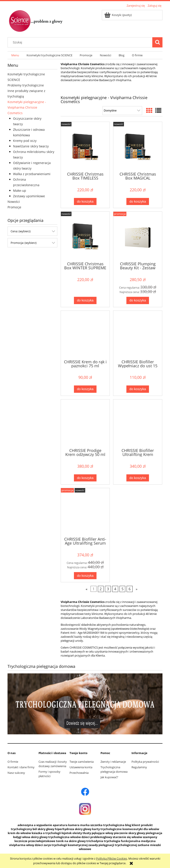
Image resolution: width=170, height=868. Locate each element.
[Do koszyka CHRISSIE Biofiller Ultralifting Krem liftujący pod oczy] (138, 478)
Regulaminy (139, 767)
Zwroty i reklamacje (113, 762)
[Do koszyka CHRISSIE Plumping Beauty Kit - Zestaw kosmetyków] (138, 300)
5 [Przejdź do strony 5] (123, 589)
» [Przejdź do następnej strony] (137, 589)
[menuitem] (15, 55)
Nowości (14, 202)
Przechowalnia (79, 773)
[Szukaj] (157, 42)
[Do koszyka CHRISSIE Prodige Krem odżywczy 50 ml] (85, 478)
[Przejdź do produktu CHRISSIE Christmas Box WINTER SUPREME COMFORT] (85, 236)
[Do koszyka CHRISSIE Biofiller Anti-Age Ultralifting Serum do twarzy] (85, 576)
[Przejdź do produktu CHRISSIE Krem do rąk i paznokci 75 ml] (85, 335)
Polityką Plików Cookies (112, 858)
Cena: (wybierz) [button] (21, 231)
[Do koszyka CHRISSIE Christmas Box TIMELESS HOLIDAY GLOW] (85, 202)
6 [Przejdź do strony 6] (130, 589)
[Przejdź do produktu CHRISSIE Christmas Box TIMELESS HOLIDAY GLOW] (85, 146)
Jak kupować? (109, 777)
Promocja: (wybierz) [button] (24, 243)
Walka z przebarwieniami (32, 174)
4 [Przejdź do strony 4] (115, 589)
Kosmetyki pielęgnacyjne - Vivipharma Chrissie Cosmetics (27, 107)
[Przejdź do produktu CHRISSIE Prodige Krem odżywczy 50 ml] (85, 423)
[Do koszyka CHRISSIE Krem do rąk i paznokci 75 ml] (85, 389)
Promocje (14, 207)
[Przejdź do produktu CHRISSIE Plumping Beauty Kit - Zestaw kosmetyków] (138, 236)
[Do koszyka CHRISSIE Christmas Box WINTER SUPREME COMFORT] (85, 300)
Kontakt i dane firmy (21, 767)
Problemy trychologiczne (26, 85)
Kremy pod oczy (25, 141)
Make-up (20, 191)
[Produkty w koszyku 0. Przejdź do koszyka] (118, 15)
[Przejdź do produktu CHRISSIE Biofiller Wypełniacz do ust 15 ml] (138, 335)
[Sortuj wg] (122, 111)
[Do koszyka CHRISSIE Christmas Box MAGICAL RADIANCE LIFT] (138, 202)
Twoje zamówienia (82, 762)
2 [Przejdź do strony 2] (101, 589)
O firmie (13, 762)
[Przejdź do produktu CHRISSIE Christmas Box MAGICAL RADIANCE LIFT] (138, 146)
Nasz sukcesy (16, 773)
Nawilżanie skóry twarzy (31, 146)
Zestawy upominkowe (29, 196)
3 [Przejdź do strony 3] (108, 589)
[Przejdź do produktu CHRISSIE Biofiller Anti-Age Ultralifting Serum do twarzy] (85, 512)
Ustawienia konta (81, 767)
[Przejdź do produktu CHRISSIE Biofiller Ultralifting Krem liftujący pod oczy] (138, 423)
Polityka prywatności (145, 762)
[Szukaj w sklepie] (81, 42)
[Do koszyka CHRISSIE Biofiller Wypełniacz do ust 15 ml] (138, 389)
